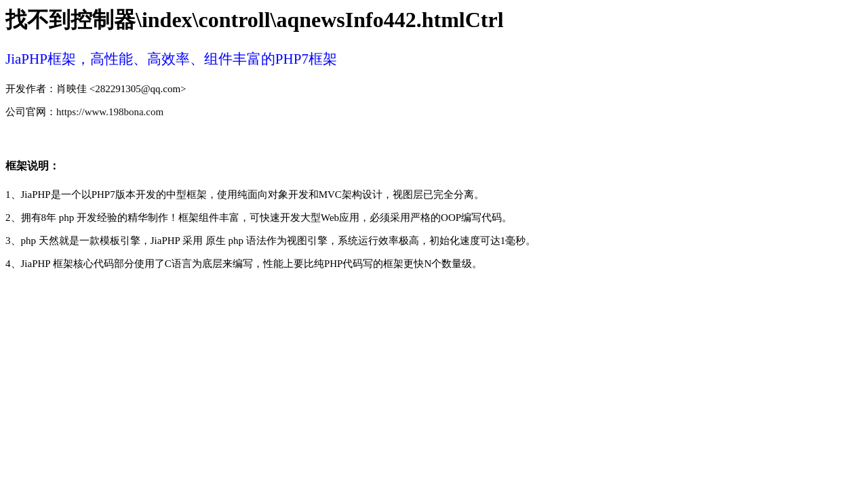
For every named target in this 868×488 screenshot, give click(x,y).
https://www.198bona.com (110, 112)
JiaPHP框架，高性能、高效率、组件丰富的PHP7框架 (171, 59)
